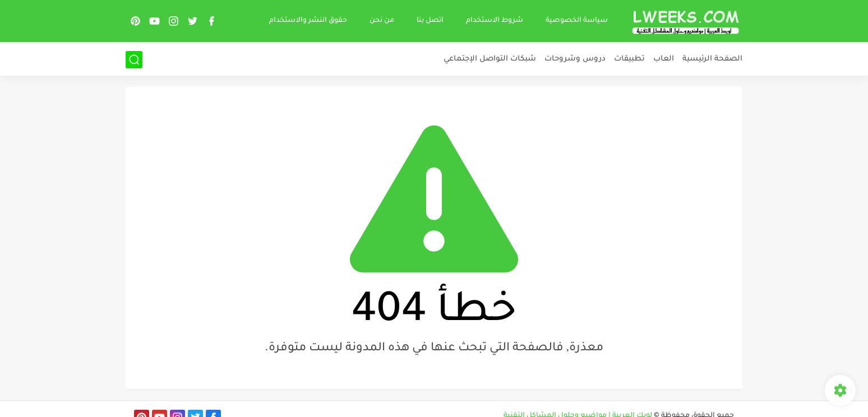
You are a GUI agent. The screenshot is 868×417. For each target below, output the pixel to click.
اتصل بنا (430, 21)
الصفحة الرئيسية (712, 59)
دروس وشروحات (575, 59)
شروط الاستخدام (495, 21)
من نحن (382, 21)
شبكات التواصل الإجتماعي (490, 59)
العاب (664, 59)
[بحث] (134, 60)
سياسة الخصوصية (577, 21)
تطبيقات (629, 59)
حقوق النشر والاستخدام (308, 21)
